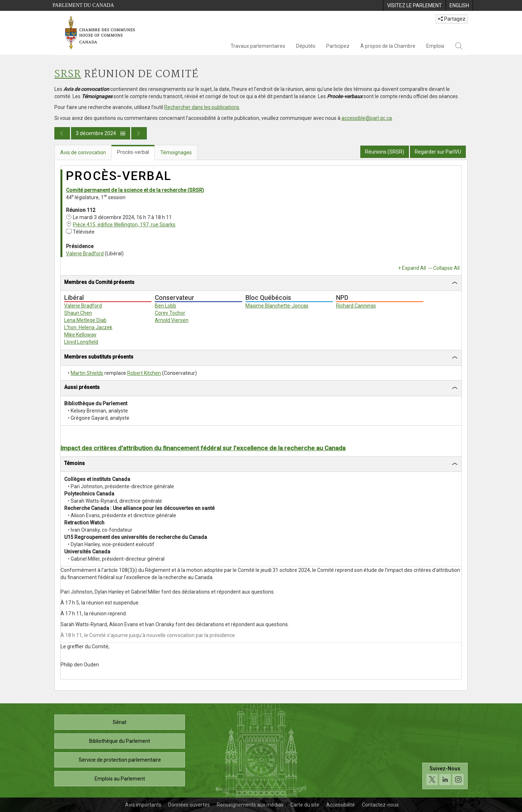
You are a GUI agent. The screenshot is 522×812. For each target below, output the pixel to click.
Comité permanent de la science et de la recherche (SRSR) (135, 190)
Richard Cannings (356, 306)
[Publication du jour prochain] (139, 133)
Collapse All (446, 268)
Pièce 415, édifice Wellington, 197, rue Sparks (124, 225)
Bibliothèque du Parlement (120, 741)
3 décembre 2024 (101, 133)
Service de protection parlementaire (120, 760)
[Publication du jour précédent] (62, 133)
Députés (306, 46)
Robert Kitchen (144, 373)
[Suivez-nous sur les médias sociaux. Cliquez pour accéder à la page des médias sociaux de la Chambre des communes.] (445, 778)
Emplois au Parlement (120, 779)
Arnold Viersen (172, 320)
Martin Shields (87, 373)
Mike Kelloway (80, 335)
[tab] (261, 283)
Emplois (435, 46)
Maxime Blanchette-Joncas (277, 306)
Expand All (414, 268)
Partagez (452, 19)
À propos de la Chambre (388, 46)
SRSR (68, 74)
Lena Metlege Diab (85, 320)
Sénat (120, 722)
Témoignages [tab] (176, 152)
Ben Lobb (165, 306)
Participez (338, 46)
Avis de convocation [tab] (83, 152)
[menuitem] (414, 5)
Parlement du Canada (83, 5)
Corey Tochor (170, 313)
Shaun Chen (78, 313)
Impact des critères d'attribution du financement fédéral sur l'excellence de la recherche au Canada (203, 448)
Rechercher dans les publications (202, 107)
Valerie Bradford (85, 254)
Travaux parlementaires (258, 46)
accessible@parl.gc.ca (367, 118)
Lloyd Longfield (81, 342)
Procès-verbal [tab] (133, 152)
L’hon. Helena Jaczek (88, 327)
